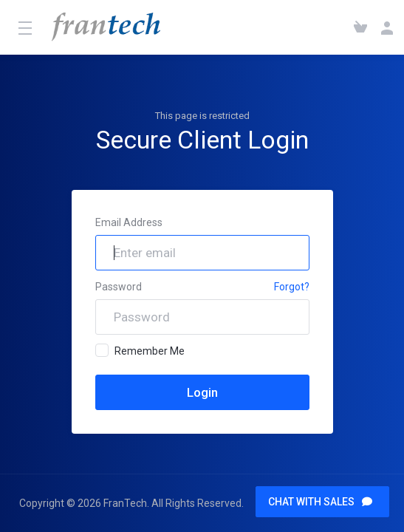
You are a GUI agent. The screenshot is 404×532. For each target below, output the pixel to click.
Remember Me (140, 350)
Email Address (129, 222)
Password (119, 287)
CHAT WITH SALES (320, 502)
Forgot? (292, 287)
